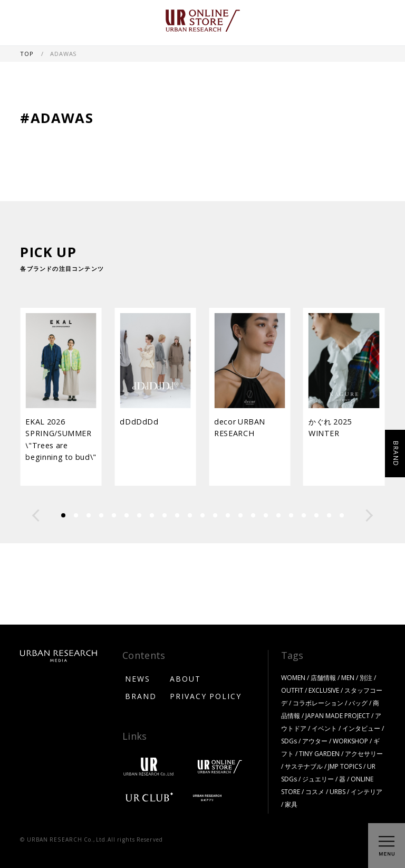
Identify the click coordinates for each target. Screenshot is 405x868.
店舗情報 (323, 677)
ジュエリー (318, 779)
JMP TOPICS (345, 766)
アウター (315, 741)
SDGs (289, 741)
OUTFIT (292, 690)
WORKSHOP (350, 741)
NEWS (138, 678)
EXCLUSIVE (324, 690)
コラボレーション (318, 703)
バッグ (358, 703)
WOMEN (293, 677)
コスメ (315, 791)
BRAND (141, 696)
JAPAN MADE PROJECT (337, 715)
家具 (291, 804)
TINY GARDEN (319, 753)
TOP (27, 54)
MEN (348, 677)
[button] (36, 515)
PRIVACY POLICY (206, 696)
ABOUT (185, 678)
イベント (324, 728)
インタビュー (361, 728)
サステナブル (304, 766)
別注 (366, 677)
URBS (337, 791)
